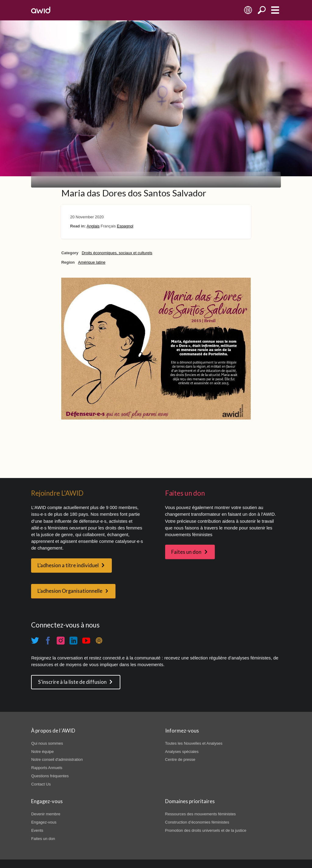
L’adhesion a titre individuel (68, 565)
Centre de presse (180, 759)
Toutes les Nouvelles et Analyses (194, 743)
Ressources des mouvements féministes (200, 814)
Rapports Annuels (47, 768)
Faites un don (186, 552)
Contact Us (41, 784)
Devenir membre (46, 814)
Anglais (93, 226)
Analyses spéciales (182, 752)
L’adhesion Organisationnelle (70, 591)
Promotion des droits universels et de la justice (206, 830)
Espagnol (125, 226)
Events (37, 830)
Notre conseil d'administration (57, 759)
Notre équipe (42, 752)
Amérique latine (92, 262)
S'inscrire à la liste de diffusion (72, 682)
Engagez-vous (44, 822)
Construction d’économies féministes (197, 822)
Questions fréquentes (50, 776)
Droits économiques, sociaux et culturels (117, 253)
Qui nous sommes (47, 743)
